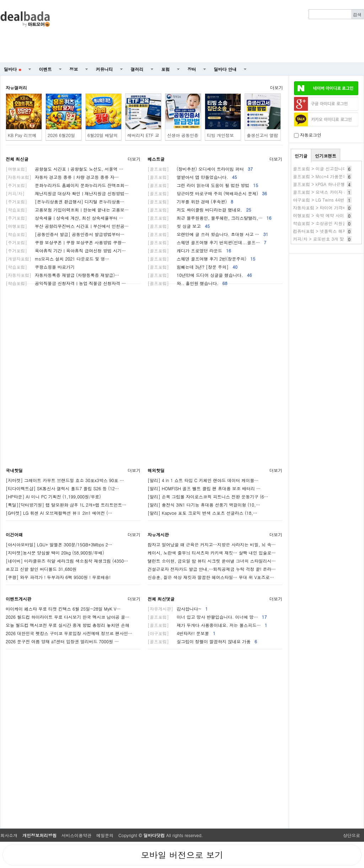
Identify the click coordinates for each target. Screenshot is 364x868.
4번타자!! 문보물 (181, 633)
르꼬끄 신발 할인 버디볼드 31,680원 (41, 569)
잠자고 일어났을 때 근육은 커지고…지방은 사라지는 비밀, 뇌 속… (212, 544)
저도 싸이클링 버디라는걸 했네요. (199, 210)
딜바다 (13, 69)
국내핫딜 (14, 470)
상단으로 (352, 835)
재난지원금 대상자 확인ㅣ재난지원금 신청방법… (67, 193)
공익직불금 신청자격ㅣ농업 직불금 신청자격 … (66, 283)
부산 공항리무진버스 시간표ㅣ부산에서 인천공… (67, 226)
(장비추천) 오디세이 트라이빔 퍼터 (200, 169)
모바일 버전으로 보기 (182, 855)
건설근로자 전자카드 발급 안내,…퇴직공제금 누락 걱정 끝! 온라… (212, 569)
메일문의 (105, 835)
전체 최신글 (17, 159)
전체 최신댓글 (161, 599)
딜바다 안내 (225, 69)
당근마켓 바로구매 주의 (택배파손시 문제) (207, 193)
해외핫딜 (156, 470)
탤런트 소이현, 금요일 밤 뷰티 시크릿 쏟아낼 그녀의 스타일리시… (212, 561)
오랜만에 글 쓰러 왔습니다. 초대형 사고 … (208, 234)
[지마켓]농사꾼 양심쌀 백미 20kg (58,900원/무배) (55, 553)
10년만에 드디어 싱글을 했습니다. (200, 275)
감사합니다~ (178, 609)
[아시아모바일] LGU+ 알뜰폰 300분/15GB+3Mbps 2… (59, 544)
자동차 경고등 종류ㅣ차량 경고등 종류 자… (62, 177)
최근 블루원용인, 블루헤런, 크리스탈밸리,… (210, 218)
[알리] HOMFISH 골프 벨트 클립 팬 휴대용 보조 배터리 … (204, 488)
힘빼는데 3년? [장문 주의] (192, 267)
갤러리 (137, 69)
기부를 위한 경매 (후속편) (190, 201)
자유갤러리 (16, 88)
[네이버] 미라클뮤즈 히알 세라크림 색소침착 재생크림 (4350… (67, 561)
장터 (192, 69)
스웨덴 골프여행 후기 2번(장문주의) (201, 259)
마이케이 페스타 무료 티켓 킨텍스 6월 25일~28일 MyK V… (63, 609)
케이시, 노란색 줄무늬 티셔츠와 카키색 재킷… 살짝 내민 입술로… (212, 553)
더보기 (277, 88)
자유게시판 (158, 534)
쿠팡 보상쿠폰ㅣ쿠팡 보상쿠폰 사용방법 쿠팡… (66, 242)
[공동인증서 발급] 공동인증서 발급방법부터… (65, 234)
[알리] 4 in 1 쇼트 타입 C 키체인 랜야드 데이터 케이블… (203, 480)
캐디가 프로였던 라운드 (189, 250)
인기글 (301, 156)
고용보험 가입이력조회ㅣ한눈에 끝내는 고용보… (67, 210)
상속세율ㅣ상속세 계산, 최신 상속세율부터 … (65, 218)
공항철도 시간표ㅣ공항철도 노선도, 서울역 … (65, 169)
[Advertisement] (279, 31)
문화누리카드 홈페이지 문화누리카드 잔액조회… (67, 185)
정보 (74, 69)
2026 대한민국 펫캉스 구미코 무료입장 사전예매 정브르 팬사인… (69, 633)
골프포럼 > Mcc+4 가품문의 (320, 176)
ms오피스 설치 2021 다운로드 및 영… (57, 259)
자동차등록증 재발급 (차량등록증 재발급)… (62, 275)
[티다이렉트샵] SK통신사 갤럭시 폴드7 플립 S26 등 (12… (62, 488)
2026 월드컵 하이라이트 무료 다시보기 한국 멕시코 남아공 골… (68, 617)
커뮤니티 (105, 69)
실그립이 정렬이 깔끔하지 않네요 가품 (202, 641)
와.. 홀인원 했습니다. (188, 283)
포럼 (166, 69)
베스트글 (156, 159)
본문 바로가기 (0, 0)
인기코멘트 (326, 156)
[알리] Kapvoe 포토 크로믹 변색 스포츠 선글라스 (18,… (202, 513)
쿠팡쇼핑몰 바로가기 (40, 267)
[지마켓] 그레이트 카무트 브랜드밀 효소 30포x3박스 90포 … (65, 480)
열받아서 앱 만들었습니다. (192, 177)
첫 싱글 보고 (179, 226)
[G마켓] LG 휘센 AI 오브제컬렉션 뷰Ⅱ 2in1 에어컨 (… (59, 513)
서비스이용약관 (76, 835)
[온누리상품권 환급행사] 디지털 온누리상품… (65, 201)
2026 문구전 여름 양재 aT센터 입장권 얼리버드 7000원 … (62, 641)
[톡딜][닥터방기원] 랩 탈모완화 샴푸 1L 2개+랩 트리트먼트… (66, 505)
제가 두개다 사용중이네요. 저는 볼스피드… (207, 625)
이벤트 (45, 69)
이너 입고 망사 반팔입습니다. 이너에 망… (207, 617)
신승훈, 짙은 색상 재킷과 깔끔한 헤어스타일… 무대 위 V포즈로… (211, 577)
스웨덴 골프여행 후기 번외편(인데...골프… (207, 242)
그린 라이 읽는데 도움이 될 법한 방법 (203, 185)
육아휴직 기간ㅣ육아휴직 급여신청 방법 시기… (66, 250)
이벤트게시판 (18, 599)
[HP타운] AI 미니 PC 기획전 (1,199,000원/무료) (53, 496)
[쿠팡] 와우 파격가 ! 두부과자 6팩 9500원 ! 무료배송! (58, 577)
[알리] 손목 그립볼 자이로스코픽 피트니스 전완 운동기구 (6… (208, 496)
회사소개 (9, 835)
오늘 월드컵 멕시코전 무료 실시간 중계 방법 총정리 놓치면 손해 (68, 625)
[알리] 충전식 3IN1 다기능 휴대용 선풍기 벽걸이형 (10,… (204, 505)
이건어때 (14, 534)
